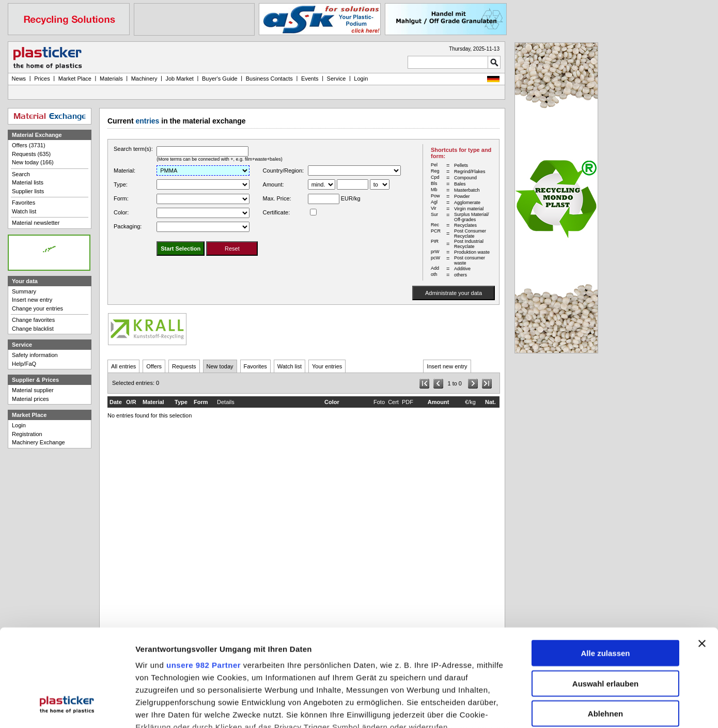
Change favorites (33, 320)
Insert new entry (447, 366)
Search (21, 174)
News (19, 79)
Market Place (75, 79)
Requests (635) (31, 154)
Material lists (28, 182)
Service (337, 79)
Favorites (255, 366)
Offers (154, 366)
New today (220, 366)
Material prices (30, 399)
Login (19, 425)
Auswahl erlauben (605, 600)
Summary (24, 291)
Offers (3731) (29, 145)
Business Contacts (269, 79)
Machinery (144, 79)
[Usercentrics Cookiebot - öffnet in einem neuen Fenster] (67, 709)
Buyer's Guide (220, 79)
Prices (42, 79)
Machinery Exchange (38, 442)
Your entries (327, 366)
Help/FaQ (24, 364)
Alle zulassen (605, 569)
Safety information (35, 355)
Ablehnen (605, 630)
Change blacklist (33, 329)
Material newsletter (36, 223)
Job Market (179, 79)
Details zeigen (549, 709)
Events (310, 79)
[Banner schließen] (702, 560)
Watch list (290, 366)
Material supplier (33, 390)
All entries (123, 366)
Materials (111, 79)
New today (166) (33, 162)
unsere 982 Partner (204, 581)
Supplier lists (28, 191)
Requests (184, 366)
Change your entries (37, 308)
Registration (27, 434)
